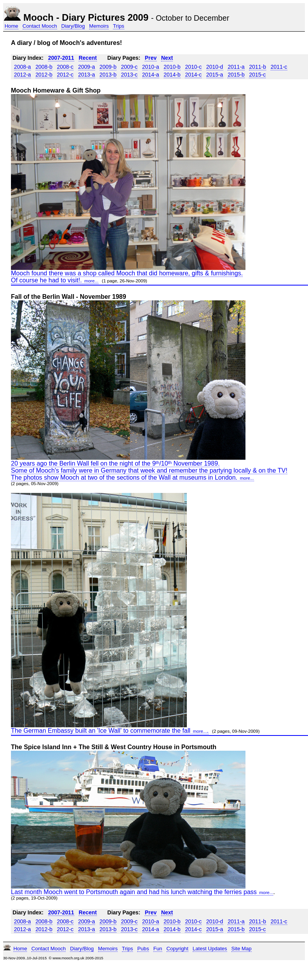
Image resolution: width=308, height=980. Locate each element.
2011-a (236, 67)
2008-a (22, 67)
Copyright (177, 949)
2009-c (129, 67)
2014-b (172, 75)
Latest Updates (210, 949)
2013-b (108, 75)
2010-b (172, 67)
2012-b (44, 75)
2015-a (215, 75)
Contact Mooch (40, 26)
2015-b (236, 75)
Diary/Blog (73, 26)
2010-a (151, 67)
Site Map (242, 949)
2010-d (215, 67)
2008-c (65, 67)
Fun (158, 949)
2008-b (44, 67)
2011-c (279, 67)
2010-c (193, 67)
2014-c (193, 75)
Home (12, 26)
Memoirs (99, 26)
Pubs (143, 949)
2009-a (87, 67)
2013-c (129, 75)
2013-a (87, 75)
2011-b (257, 67)
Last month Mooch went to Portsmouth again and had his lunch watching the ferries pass (142, 892)
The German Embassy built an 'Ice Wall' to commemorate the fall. (110, 731)
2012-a (22, 75)
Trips (119, 26)
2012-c (65, 75)
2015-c (257, 75)
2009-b (108, 67)
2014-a (151, 75)
